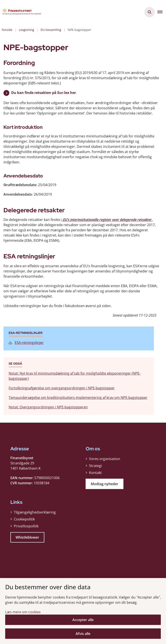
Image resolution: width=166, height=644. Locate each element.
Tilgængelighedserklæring (35, 512)
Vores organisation (105, 459)
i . (107, 220)
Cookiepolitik (24, 519)
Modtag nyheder (105, 484)
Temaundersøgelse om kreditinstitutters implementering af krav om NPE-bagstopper (78, 398)
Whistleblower (27, 537)
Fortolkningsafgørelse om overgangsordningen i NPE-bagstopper (62, 388)
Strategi (95, 466)
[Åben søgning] (150, 12)
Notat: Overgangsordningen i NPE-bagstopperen (48, 407)
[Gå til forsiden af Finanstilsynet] (21, 12)
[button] (162, 12)
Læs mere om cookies (23, 612)
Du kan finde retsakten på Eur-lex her (44, 93)
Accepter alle (83, 620)
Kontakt (95, 473)
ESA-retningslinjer (26, 343)
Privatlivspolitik (26, 526)
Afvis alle (83, 634)
